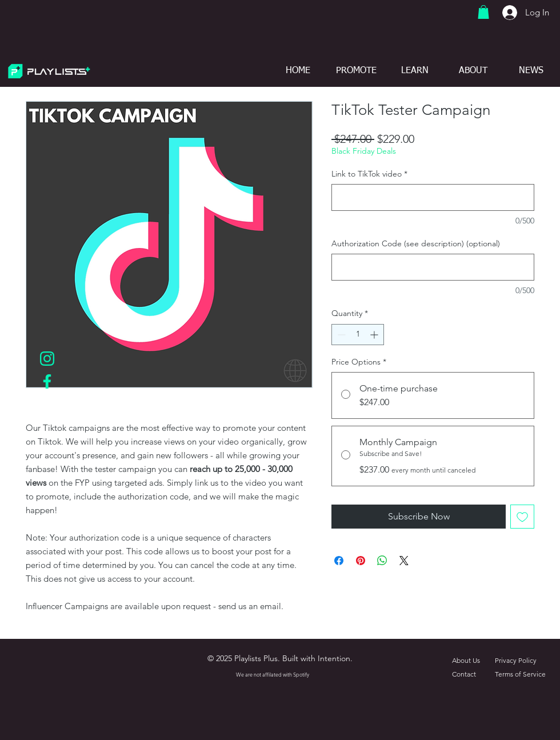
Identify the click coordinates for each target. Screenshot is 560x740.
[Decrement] (340, 335)
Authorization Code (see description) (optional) (416, 243)
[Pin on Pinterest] (361, 561)
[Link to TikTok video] (433, 197)
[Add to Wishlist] (522, 517)
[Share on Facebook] (339, 561)
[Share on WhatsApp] (382, 561)
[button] (483, 12)
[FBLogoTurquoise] (47, 381)
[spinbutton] (358, 335)
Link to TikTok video (369, 174)
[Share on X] (404, 561)
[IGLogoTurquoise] (47, 359)
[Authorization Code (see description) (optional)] (433, 267)
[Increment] (375, 335)
